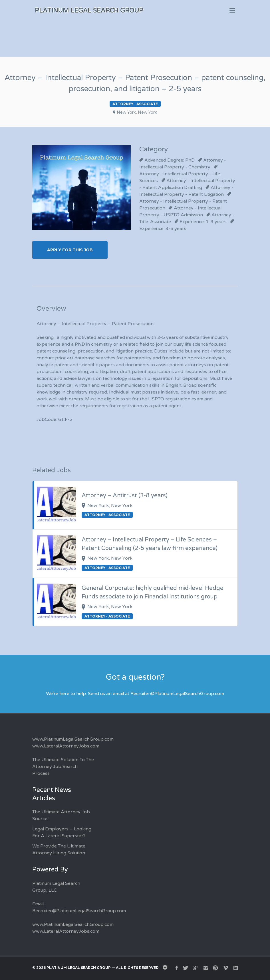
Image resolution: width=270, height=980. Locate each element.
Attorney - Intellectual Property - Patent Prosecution (183, 205)
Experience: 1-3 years (203, 222)
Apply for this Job (70, 250)
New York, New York (137, 112)
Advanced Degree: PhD (170, 160)
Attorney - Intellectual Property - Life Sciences (180, 177)
